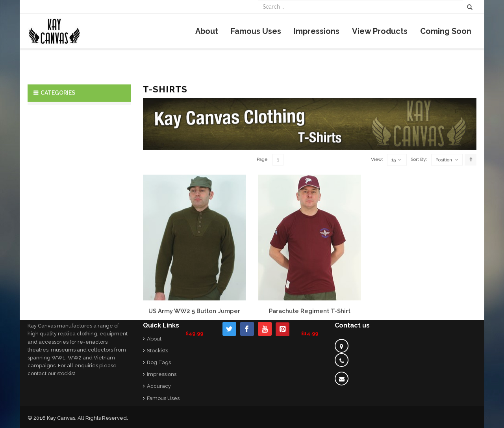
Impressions (162, 374)
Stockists (157, 351)
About (154, 339)
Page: (263, 213)
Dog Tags (159, 362)
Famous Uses (163, 398)
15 (396, 213)
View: (377, 213)
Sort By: (419, 213)
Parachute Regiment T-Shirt (310, 365)
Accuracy (159, 386)
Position (444, 213)
